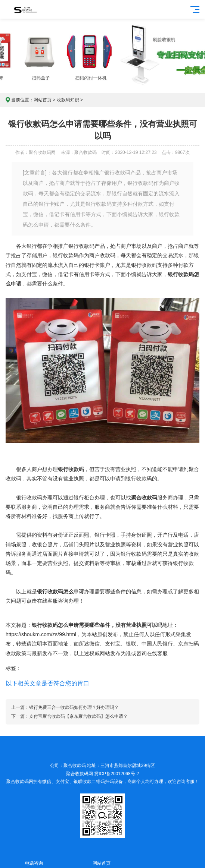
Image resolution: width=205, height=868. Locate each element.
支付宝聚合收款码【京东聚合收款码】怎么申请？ (78, 716)
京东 (183, 644)
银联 (131, 644)
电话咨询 (34, 859)
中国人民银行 (157, 644)
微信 (94, 644)
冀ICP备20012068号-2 (117, 774)
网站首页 (43, 100)
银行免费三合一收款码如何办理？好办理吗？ (74, 707)
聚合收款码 (18, 782)
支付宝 (113, 644)
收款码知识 (68, 100)
